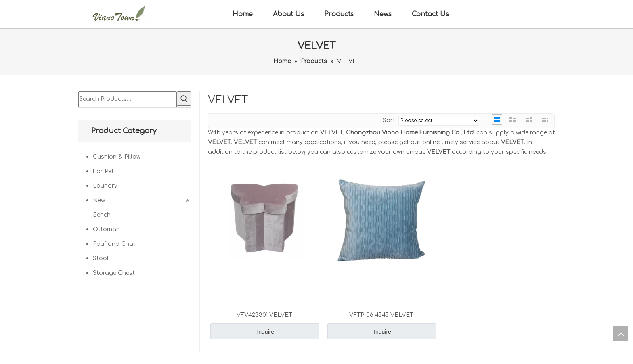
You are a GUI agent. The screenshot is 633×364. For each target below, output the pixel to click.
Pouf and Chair (115, 244)
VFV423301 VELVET (264, 315)
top (620, 334)
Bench (102, 215)
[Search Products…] (128, 99)
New (99, 200)
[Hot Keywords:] (184, 98)
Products (339, 14)
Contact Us (430, 14)
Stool (101, 258)
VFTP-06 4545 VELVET (381, 315)
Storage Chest (114, 273)
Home (243, 14)
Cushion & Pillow (117, 157)
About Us (288, 14)
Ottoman (106, 229)
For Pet (103, 171)
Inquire (265, 332)
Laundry (105, 186)
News (383, 14)
